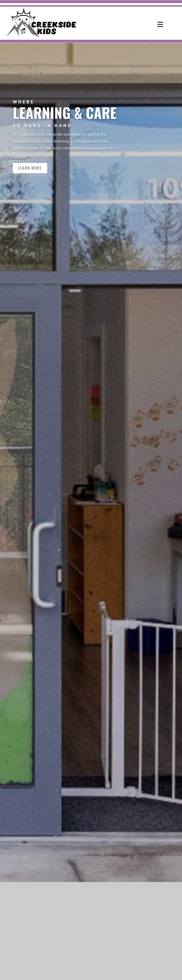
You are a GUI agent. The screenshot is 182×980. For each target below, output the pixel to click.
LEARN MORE (30, 164)
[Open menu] (160, 24)
